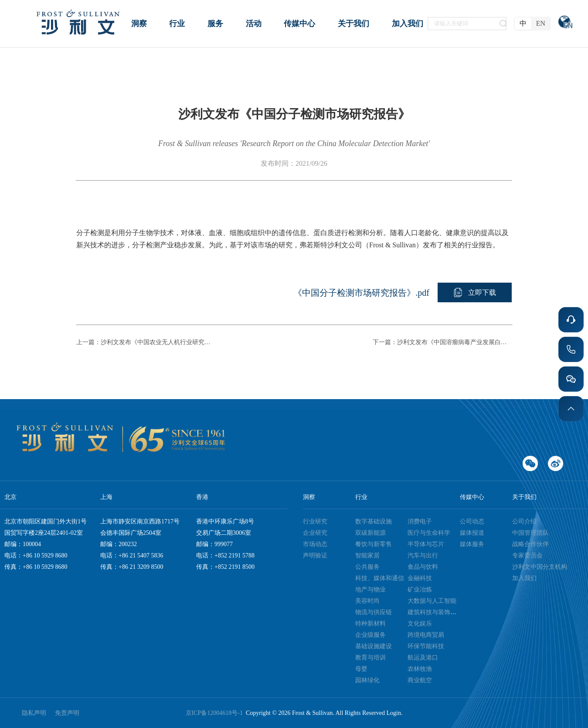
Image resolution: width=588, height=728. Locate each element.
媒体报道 (472, 533)
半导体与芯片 (426, 544)
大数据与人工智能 (432, 601)
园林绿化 (367, 680)
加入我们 (524, 578)
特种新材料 (370, 624)
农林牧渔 (420, 669)
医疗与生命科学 (429, 533)
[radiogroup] (532, 24)
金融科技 (420, 578)
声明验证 (315, 555)
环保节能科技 (426, 646)
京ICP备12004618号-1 (216, 713)
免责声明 (67, 713)
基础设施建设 (374, 646)
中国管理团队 (530, 533)
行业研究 (315, 521)
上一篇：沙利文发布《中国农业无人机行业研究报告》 (146, 342)
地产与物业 (370, 590)
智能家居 (367, 555)
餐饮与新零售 (374, 544)
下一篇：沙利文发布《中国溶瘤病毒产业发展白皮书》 (442, 342)
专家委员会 (527, 555)
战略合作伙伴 (530, 544)
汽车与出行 (423, 555)
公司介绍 (524, 521)
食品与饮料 (423, 567)
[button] (475, 292)
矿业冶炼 (420, 590)
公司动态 (472, 521)
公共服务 (367, 567)
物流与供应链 (374, 612)
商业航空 (420, 680)
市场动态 (315, 544)
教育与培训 (370, 658)
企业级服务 (370, 635)
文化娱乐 (420, 624)
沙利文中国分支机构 (540, 567)
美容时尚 (367, 601)
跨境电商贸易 (426, 635)
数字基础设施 (374, 521)
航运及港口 (423, 658)
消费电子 (420, 521)
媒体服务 (472, 544)
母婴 (361, 669)
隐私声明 (34, 713)
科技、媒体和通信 (380, 578)
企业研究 (315, 533)
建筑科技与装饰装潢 (435, 612)
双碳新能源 (370, 533)
